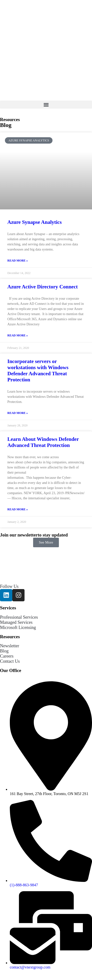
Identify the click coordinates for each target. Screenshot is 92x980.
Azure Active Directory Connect (43, 287)
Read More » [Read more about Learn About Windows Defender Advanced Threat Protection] (18, 509)
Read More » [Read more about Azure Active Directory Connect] (18, 335)
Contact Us (10, 661)
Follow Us (9, 586)
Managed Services (16, 622)
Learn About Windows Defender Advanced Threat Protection (43, 442)
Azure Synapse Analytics (34, 222)
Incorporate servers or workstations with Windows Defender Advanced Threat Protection (38, 370)
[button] (46, 105)
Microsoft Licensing (18, 627)
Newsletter (10, 646)
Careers (7, 656)
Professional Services (19, 617)
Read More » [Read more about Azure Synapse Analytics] (18, 261)
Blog (4, 651)
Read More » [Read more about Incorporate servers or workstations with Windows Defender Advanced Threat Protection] (18, 413)
